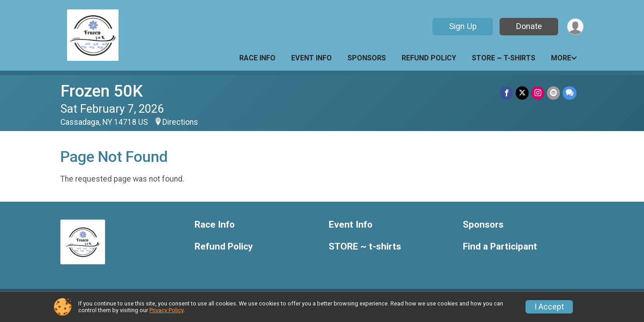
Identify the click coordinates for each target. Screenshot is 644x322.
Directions (180, 122)
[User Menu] (575, 27)
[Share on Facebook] (506, 93)
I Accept (549, 307)
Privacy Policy (166, 310)
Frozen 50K (102, 91)
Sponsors (367, 58)
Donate (529, 26)
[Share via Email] (553, 93)
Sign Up (463, 26)
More (561, 58)
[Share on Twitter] (522, 93)
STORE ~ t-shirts (504, 58)
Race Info (257, 58)
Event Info (311, 58)
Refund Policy (429, 58)
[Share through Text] (570, 93)
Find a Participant (500, 247)
